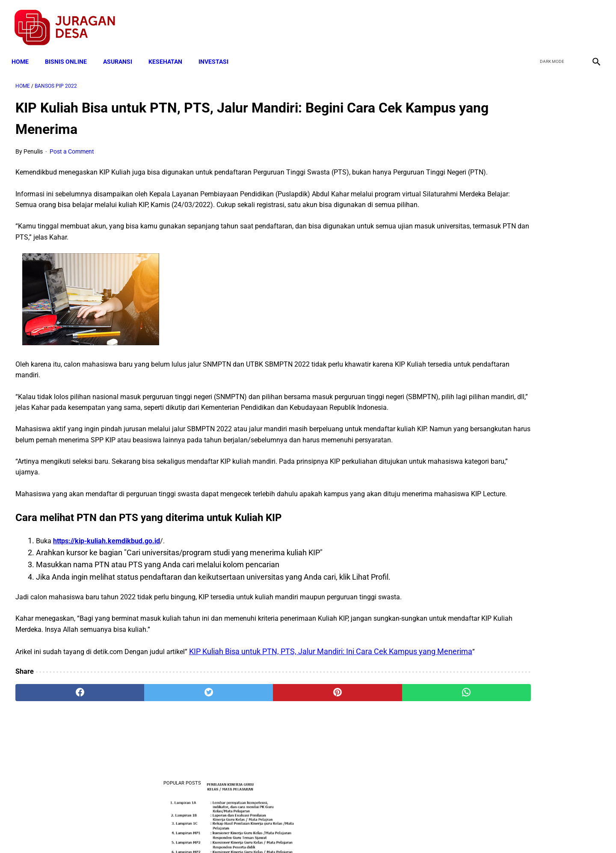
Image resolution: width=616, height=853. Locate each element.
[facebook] (531, 22)
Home (24, 52)
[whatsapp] (360, 753)
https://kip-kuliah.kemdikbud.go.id (107, 589)
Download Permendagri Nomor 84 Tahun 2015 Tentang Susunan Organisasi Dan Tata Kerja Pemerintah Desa (518, 236)
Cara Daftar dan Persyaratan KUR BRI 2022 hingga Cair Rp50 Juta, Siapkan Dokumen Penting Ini (513, 429)
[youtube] (571, 22)
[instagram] (591, 22)
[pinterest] (262, 753)
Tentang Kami (420, 831)
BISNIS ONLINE (70, 52)
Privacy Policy (263, 831)
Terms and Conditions (207, 831)
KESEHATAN (169, 52)
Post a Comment (72, 146)
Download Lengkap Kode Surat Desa (512, 375)
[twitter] (551, 22)
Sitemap (336, 831)
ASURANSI (121, 52)
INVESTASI (217, 52)
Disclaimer (303, 831)
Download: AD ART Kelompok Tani (509, 342)
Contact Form (374, 831)
